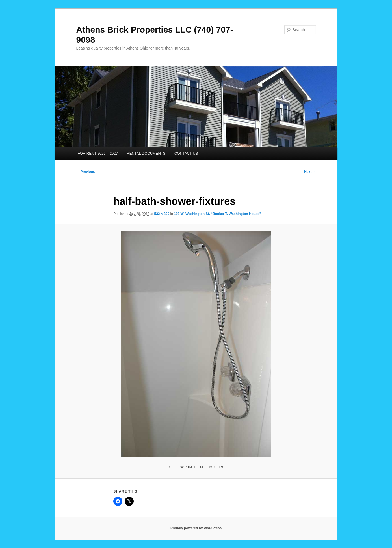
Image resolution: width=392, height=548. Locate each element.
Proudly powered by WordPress (196, 528)
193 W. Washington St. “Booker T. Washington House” (217, 214)
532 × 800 (162, 214)
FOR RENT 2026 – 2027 (98, 153)
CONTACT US (186, 153)
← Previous (86, 172)
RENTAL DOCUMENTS (146, 153)
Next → (310, 172)
